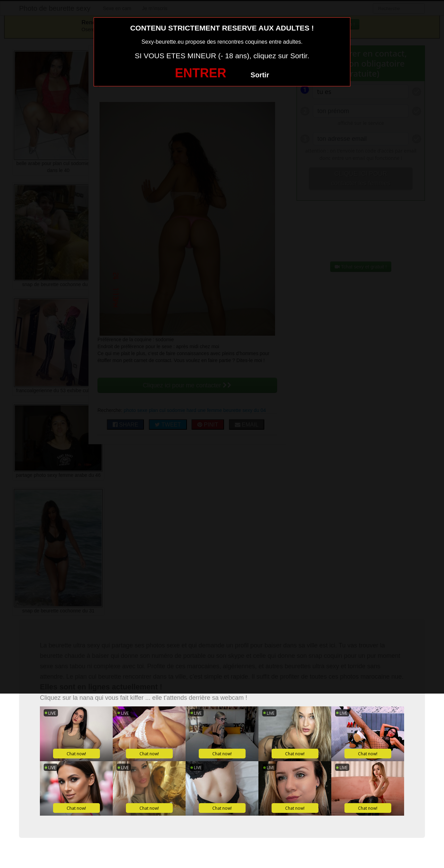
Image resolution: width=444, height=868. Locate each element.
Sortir (260, 75)
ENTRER (200, 73)
